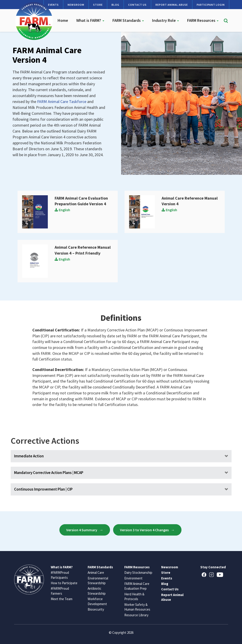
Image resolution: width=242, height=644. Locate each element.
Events (167, 578)
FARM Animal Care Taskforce (62, 101)
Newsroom (76, 5)
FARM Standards (128, 20)
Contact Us (137, 5)
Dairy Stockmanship (138, 573)
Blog (115, 5)
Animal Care (96, 573)
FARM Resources (203, 20)
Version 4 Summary (82, 530)
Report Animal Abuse (172, 5)
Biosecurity (96, 609)
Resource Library (136, 615)
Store (98, 5)
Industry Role (166, 20)
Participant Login (211, 5)
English (62, 210)
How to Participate (64, 583)
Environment (133, 578)
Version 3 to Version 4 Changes (144, 530)
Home (63, 20)
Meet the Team (62, 599)
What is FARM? (90, 20)
